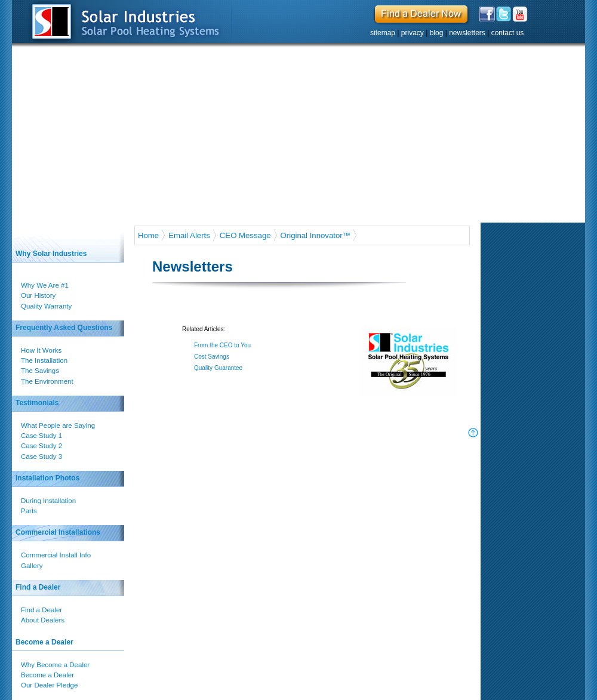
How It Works (42, 350)
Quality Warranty (48, 306)
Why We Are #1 (45, 285)
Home (148, 235)
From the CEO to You (222, 345)
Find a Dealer (38, 587)
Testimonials (37, 403)
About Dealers (43, 620)
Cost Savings (212, 357)
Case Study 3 (42, 457)
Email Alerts (189, 235)
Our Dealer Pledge (50, 685)
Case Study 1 (42, 436)
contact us (508, 33)
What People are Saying (59, 425)
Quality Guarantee (218, 368)
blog (437, 33)
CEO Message (245, 235)
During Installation (49, 501)
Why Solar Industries (51, 254)
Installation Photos (47, 478)
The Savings (41, 371)
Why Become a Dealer (56, 665)
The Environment (48, 381)
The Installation (45, 360)
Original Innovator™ (316, 235)
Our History (39, 295)
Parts (30, 511)
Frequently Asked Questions (64, 328)
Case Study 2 (42, 446)
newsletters (467, 33)
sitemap (383, 33)
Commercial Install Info (56, 555)
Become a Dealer (44, 642)
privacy (413, 33)
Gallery (32, 566)
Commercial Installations (58, 532)
